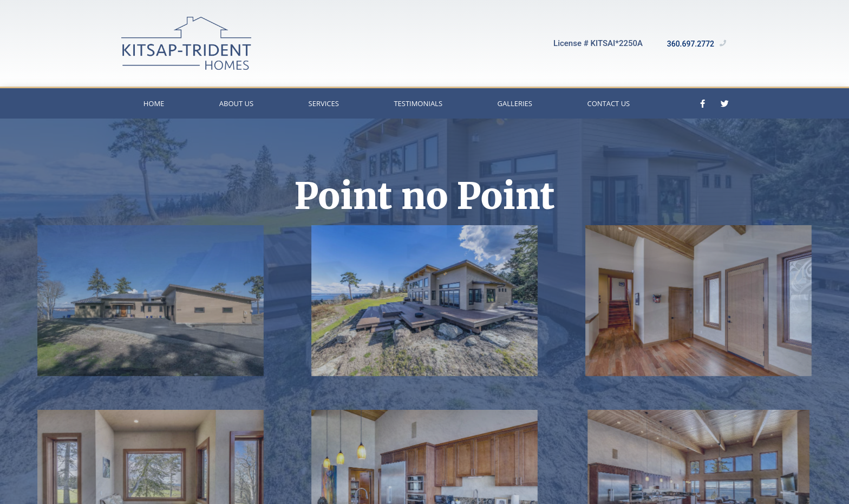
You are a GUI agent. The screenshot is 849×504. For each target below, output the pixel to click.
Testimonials (418, 103)
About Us (236, 103)
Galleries (515, 103)
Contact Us (608, 103)
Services (324, 103)
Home (154, 103)
